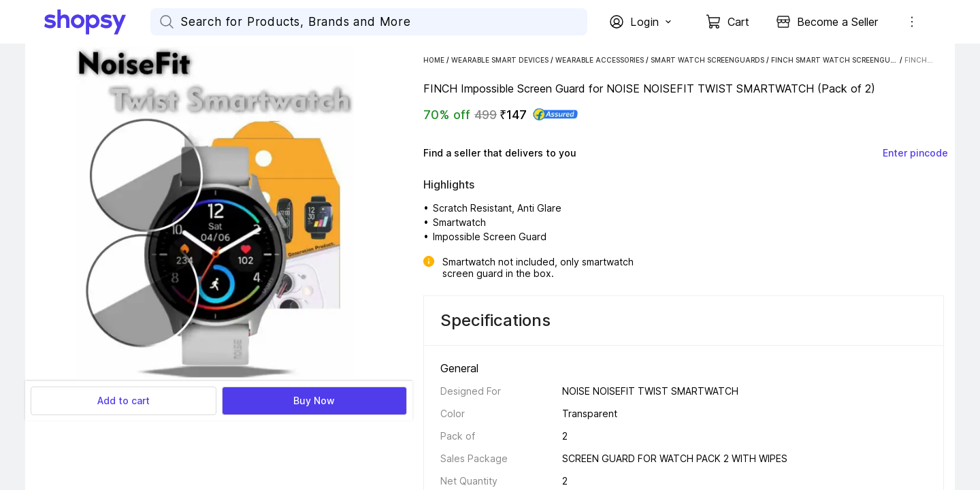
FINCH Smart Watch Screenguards (840, 60)
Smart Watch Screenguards (707, 60)
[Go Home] (97, 22)
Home (434, 60)
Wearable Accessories (600, 60)
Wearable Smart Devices (500, 60)
